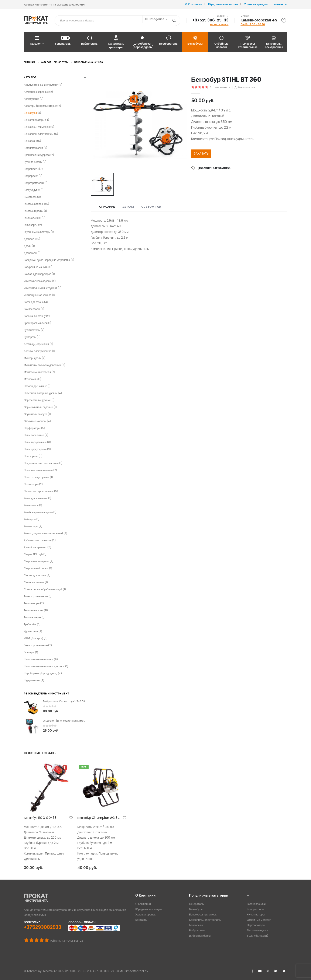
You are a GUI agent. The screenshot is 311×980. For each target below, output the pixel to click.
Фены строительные (36, 645)
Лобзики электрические (38, 351)
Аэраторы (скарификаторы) (40, 106)
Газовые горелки (34, 211)
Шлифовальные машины (39, 659)
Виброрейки (31, 176)
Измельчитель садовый (38, 281)
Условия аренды (256, 4)
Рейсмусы (30, 519)
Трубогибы (30, 624)
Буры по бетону (33, 162)
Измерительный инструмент (40, 288)
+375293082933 (42, 927)
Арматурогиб (31, 99)
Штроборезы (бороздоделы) (143, 42)
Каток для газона (34, 302)
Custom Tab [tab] (151, 207)
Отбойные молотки (221, 42)
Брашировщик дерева (37, 155)
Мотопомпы (31, 379)
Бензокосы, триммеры (116, 42)
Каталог (36, 40)
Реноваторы (31, 526)
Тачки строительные (36, 596)
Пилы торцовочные (35, 442)
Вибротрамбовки (34, 183)
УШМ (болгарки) (33, 638)
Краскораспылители (36, 323)
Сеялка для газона (35, 575)
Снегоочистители (34, 582)
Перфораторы (169, 40)
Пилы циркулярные (35, 449)
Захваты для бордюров (37, 274)
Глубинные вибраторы (37, 232)
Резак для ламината (36, 498)
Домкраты (30, 239)
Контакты (280, 4)
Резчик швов (31, 505)
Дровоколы (30, 253)
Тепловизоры (32, 603)
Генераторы (63, 40)
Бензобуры (195, 40)
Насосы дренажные (35, 386)
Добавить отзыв (245, 87)
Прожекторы (31, 484)
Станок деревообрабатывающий (43, 589)
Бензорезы (30, 141)
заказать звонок (219, 24)
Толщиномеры (32, 617)
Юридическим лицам (223, 4)
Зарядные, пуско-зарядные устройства (47, 260)
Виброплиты (90, 40)
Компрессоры (32, 309)
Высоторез (30, 197)
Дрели (28, 246)
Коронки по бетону (35, 316)
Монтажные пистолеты (37, 372)
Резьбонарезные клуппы (38, 512)
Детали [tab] (128, 207)
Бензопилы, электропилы (274, 42)
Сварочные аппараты (36, 561)
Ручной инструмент (35, 547)
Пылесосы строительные (248, 42)
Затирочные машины (36, 267)
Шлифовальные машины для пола (44, 666)
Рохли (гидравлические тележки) (43, 533)
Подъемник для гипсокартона (41, 463)
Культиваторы (32, 330)
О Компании (194, 4)
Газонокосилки (32, 218)
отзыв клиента (220, 87)
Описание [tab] (107, 207)
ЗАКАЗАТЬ (201, 153)
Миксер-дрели (33, 358)
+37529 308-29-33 (210, 20)
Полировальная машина (38, 470)
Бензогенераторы (34, 120)
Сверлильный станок (36, 568)
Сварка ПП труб (33, 554)
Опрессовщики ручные (37, 400)
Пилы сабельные (34, 435)
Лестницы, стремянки (36, 344)
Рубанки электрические (38, 540)
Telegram (284, 971)
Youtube (260, 971)
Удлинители (31, 631)
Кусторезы (30, 337)
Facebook (252, 971)
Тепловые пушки (34, 610)
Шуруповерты (32, 680)
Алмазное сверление (36, 92)
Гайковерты (31, 225)
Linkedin (276, 971)
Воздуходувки (32, 190)
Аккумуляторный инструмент (41, 85)
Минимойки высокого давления (42, 365)
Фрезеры (29, 652)
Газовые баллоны (34, 204)
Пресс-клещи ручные (37, 477)
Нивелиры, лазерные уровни (41, 393)
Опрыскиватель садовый (38, 407)
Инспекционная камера (38, 295)
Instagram (268, 971)
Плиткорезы (31, 456)
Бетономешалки (33, 148)
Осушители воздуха (35, 414)
